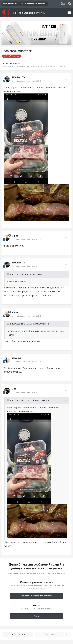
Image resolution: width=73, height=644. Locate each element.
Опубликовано (26, 81)
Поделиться (18, 634)
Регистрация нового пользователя (37, 596)
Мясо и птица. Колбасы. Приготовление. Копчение (42, 67)
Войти (37, 616)
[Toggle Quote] (8, 274)
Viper (33, 274)
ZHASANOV (36, 324)
